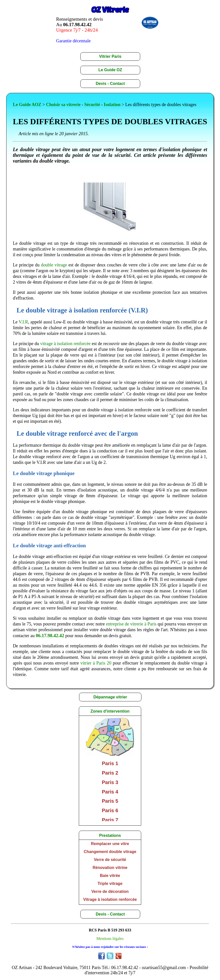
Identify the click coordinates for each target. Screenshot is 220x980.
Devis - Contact (110, 84)
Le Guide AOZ (27, 105)
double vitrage (54, 265)
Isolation (112, 105)
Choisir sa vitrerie (63, 105)
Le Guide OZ (110, 70)
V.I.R (23, 322)
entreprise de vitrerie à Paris (131, 624)
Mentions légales (110, 939)
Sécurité (92, 105)
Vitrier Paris (110, 56)
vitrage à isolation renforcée (65, 344)
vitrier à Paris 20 (96, 663)
